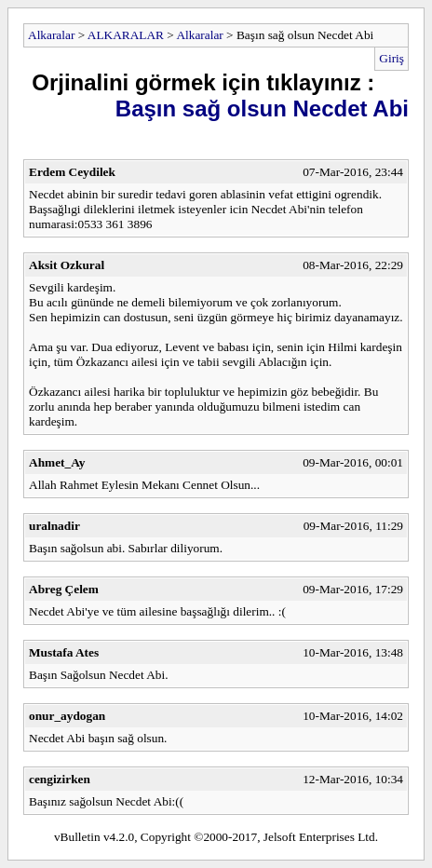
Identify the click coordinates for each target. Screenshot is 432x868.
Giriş (391, 58)
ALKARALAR (126, 35)
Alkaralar (51, 35)
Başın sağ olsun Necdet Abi (262, 108)
